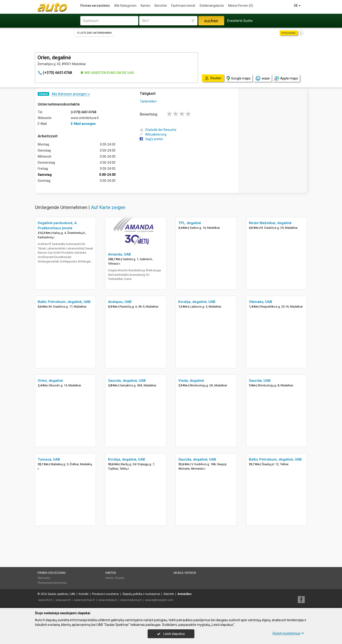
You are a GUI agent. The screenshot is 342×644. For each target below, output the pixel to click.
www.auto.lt (63, 600)
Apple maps (286, 78)
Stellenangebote (212, 6)
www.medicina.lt (131, 600)
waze (262, 78)
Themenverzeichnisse (52, 583)
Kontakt (84, 594)
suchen (211, 21)
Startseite (44, 578)
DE (298, 6)
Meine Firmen (241, 6)
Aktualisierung (153, 134)
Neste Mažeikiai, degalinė (270, 223)
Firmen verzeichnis (95, 6)
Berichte (161, 6)
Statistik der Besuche (158, 130)
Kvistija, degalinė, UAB (197, 302)
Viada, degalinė (191, 381)
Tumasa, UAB (49, 459)
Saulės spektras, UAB (61, 594)
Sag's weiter (151, 139)
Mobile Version (185, 573)
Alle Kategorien (125, 6)
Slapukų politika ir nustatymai (141, 594)
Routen (120, 578)
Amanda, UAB (119, 254)
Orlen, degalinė (50, 381)
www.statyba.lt (108, 600)
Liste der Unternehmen (94, 33)
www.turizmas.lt (84, 600)
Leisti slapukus (171, 634)
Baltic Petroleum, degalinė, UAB (64, 302)
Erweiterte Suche (240, 21)
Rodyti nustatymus (288, 633)
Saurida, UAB (260, 381)
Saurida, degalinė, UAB (127, 381)
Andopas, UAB (120, 302)
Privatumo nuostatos (105, 594)
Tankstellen (148, 101)
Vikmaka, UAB (261, 302)
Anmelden (184, 594)
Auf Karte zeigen (108, 207)
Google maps (239, 78)
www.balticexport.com (159, 600)
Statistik (169, 594)
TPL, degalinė (190, 223)
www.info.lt (45, 600)
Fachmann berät (183, 6)
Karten (146, 6)
